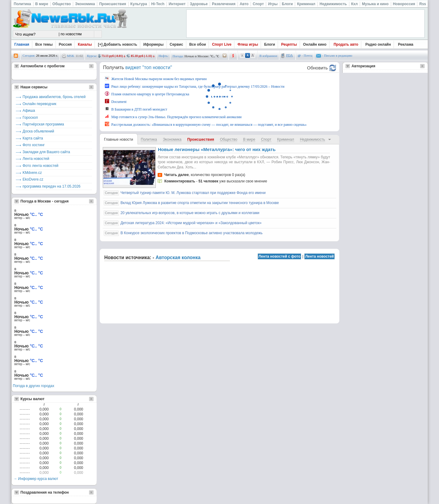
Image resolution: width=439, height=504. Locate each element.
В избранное (268, 56)
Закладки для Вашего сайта (46, 152)
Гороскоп (30, 118)
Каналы (85, 44)
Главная (22, 44)
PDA (290, 55)
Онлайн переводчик (39, 104)
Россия (65, 44)
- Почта (305, 55)
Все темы (44, 44)
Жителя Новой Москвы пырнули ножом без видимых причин (156, 79)
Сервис (177, 44)
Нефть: (164, 56)
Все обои (198, 44)
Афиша (29, 111)
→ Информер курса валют (36, 479)
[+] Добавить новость (118, 44)
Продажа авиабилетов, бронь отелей (54, 97)
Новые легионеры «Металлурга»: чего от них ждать (217, 149)
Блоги (269, 44)
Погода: (178, 56)
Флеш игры (248, 44)
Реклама (406, 44)
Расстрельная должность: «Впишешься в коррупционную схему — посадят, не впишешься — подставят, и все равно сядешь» (206, 124)
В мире (249, 139)
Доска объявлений (38, 131)
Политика (149, 139)
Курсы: (92, 56)
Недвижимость (313, 139)
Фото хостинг (34, 145)
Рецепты (289, 44)
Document (116, 101)
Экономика (172, 139)
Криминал (286, 139)
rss (16, 56)
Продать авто (346, 44)
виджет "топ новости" (149, 67)
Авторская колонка (178, 257)
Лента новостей (36, 159)
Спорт (266, 139)
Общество (228, 139)
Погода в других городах (34, 386)
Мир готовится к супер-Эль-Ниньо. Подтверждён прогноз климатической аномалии (173, 117)
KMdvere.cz (32, 173)
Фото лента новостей (41, 166)
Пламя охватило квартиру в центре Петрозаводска (147, 94)
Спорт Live (222, 44)
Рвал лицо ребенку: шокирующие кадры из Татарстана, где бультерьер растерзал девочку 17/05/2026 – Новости (195, 86)
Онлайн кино (315, 44)
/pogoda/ (225, 56)
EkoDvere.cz (33, 179)
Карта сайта (33, 138)
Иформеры (153, 44)
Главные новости (119, 139)
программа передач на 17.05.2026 (52, 186)
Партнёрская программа (43, 124)
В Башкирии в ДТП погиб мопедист (136, 109)
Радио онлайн (378, 44)
